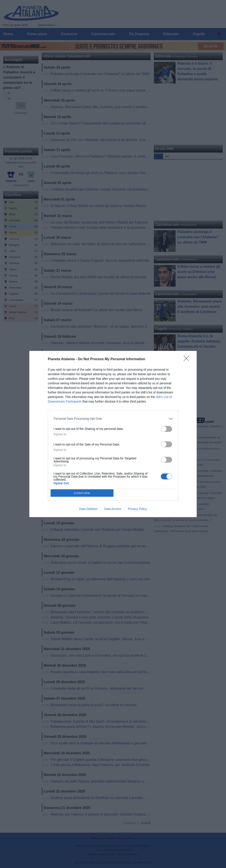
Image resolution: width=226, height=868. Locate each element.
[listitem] (113, 419)
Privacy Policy (137, 509)
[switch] (166, 429)
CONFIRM (82, 493)
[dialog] (113, 434)
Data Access (113, 509)
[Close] (188, 360)
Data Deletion (88, 509)
